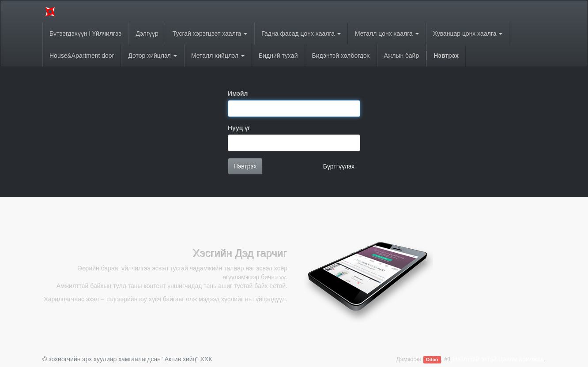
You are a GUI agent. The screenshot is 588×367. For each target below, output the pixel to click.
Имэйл (238, 94)
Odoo (432, 360)
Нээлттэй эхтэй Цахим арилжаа (498, 359)
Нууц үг (239, 128)
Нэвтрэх (245, 166)
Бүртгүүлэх (339, 166)
